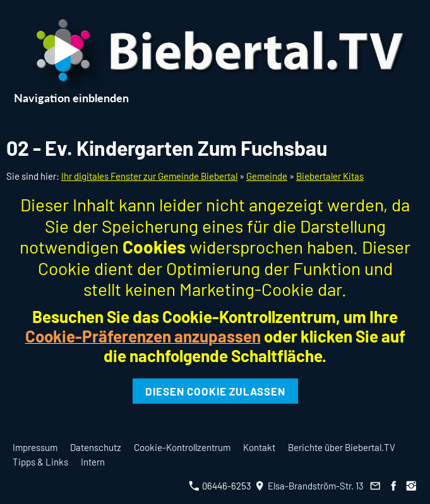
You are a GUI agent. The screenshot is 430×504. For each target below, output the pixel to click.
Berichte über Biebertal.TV (342, 447)
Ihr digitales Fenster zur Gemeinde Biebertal (149, 176)
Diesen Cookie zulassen (215, 391)
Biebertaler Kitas (330, 176)
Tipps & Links (40, 462)
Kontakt (259, 447)
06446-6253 (220, 486)
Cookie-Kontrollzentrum (182, 447)
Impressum (35, 447)
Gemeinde (267, 176)
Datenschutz (96, 447)
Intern (93, 462)
